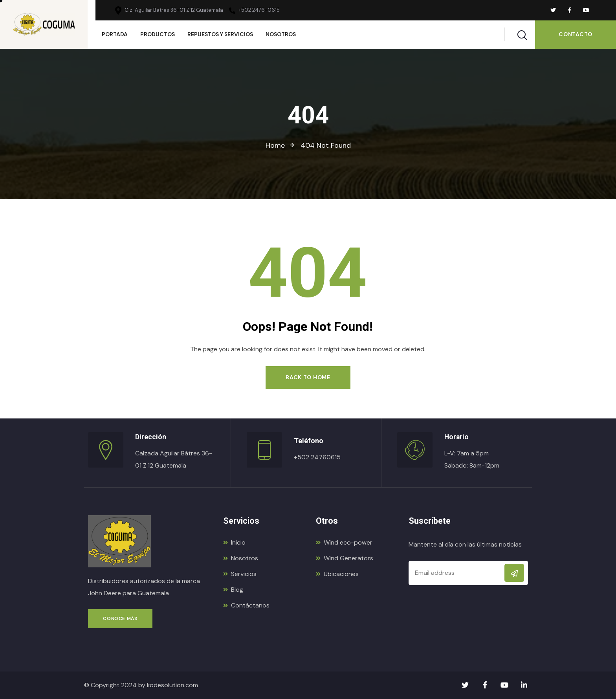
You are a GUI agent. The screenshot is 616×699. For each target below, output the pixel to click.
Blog (233, 590)
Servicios (240, 574)
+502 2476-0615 (254, 10)
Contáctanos (246, 605)
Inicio (234, 542)
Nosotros (241, 558)
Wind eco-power (344, 542)
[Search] (522, 34)
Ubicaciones (337, 574)
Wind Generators (345, 558)
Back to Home (308, 377)
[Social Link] (553, 10)
